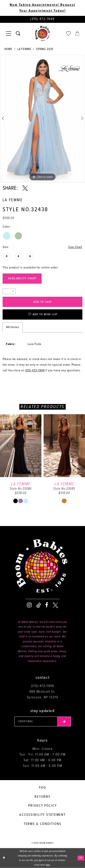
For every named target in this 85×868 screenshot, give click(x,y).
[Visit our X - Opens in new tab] (55, 605)
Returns (42, 797)
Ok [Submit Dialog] (81, 858)
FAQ (42, 788)
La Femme (24, 49)
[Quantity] (9, 291)
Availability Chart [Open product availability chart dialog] (22, 279)
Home (8, 49)
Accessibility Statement (42, 815)
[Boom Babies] (42, 34)
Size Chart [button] (75, 247)
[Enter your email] (43, 722)
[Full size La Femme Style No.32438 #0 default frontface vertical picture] (42, 118)
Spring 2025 (45, 49)
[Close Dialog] (4, 858)
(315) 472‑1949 (35, 371)
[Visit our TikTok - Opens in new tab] (38, 605)
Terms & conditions (43, 824)
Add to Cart (43, 302)
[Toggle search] (18, 34)
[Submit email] (64, 722)
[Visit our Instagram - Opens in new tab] (29, 605)
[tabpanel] (42, 118)
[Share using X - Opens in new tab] (25, 188)
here (48, 865)
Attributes (13, 327)
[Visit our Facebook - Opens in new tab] (47, 605)
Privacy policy (42, 806)
